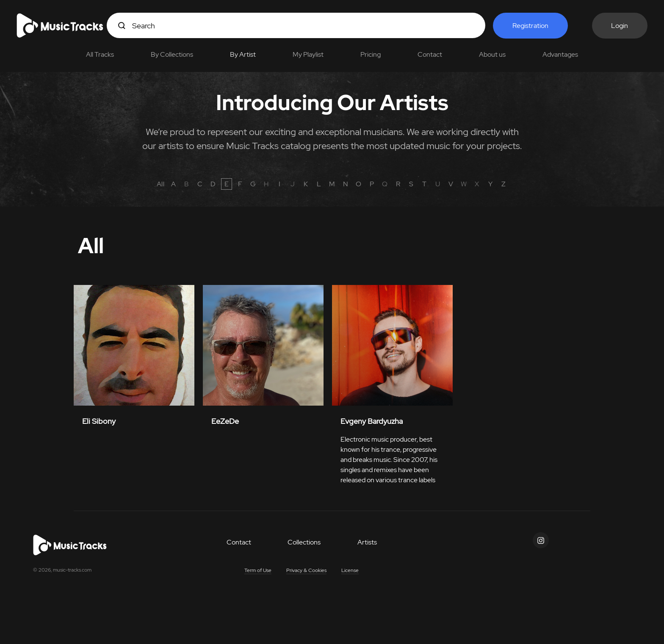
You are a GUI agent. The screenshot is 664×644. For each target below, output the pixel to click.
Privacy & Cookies (306, 570)
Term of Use (258, 570)
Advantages (560, 54)
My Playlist (308, 54)
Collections (304, 542)
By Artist (243, 54)
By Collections (172, 54)
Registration (530, 26)
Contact (430, 54)
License (350, 570)
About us (492, 54)
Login (620, 26)
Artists (367, 542)
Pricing (371, 54)
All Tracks (100, 54)
